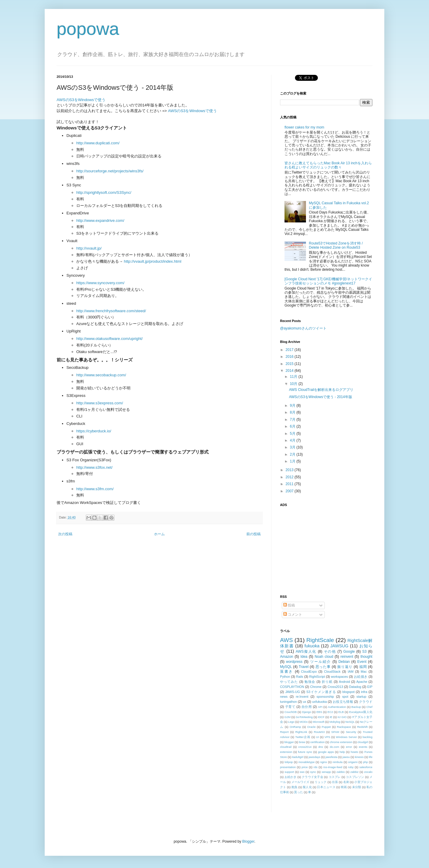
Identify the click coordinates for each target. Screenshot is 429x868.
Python (285, 677)
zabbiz (355, 772)
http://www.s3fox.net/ (94, 467)
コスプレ (335, 777)
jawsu (346, 757)
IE (331, 717)
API (320, 707)
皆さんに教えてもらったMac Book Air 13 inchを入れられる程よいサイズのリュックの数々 (328, 165)
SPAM (335, 732)
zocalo (368, 772)
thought (366, 657)
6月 (293, 426)
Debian (344, 662)
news (284, 697)
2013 (290, 470)
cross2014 (305, 747)
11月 (294, 377)
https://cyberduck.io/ (94, 431)
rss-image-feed (333, 767)
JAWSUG (339, 646)
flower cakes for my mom (304, 127)
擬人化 (307, 787)
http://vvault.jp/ (89, 248)
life (371, 757)
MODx (304, 722)
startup (362, 697)
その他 (330, 652)
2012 (290, 477)
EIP (370, 687)
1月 (293, 461)
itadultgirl (298, 757)
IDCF (321, 717)
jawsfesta (331, 757)
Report (284, 732)
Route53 (319, 732)
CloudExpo (309, 671)
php (366, 762)
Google (349, 652)
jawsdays (314, 757)
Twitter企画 (303, 737)
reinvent (347, 657)
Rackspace (344, 727)
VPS (327, 737)
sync (313, 772)
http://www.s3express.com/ (100, 403)
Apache (362, 682)
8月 (293, 412)
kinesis (359, 757)
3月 (293, 447)
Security (351, 732)
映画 (344, 787)
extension (286, 752)
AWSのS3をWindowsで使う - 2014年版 (321, 397)
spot (345, 697)
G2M (288, 717)
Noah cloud (324, 657)
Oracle (311, 727)
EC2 (330, 712)
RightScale (320, 640)
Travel (304, 667)
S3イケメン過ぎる (321, 692)
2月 (293, 454)
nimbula (338, 762)
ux (304, 702)
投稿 (289, 605)
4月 (293, 440)
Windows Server (346, 737)
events (363, 747)
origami (353, 762)
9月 (293, 406)
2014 (290, 371)
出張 (335, 782)
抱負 (294, 787)
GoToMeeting (304, 717)
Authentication (337, 707)
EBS (319, 712)
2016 (290, 357)
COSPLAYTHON (292, 687)
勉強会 (310, 682)
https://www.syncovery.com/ (100, 283)
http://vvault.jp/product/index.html (153, 261)
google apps (326, 752)
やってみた (289, 682)
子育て (290, 707)
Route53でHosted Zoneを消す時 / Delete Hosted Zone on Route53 (336, 245)
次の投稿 (65, 534)
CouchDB (291, 712)
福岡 (363, 667)
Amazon (287, 657)
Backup (356, 707)
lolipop (289, 762)
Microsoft (319, 722)
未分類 (357, 787)
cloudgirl (363, 742)
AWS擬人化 (306, 652)
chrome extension (341, 742)
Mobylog (335, 722)
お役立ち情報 (343, 702)
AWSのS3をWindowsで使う (81, 100)
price (305, 767)
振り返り (345, 667)
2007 (290, 491)
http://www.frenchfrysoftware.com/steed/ (111, 311)
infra (364, 692)
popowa (88, 29)
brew (302, 742)
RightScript (317, 677)
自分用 (307, 707)
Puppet (326, 727)
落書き (287, 671)
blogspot (348, 692)
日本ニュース (326, 787)
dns (321, 747)
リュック (321, 782)
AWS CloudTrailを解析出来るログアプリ (321, 390)
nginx (324, 762)
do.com (334, 747)
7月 (293, 420)
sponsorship (325, 697)
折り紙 (327, 682)
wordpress (294, 662)
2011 (290, 484)
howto (355, 752)
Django (307, 712)
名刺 (346, 782)
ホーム (159, 534)
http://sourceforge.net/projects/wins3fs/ (110, 171)
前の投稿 (254, 534)
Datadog (355, 687)
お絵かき (291, 777)
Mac (364, 671)
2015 (290, 364)
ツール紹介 (321, 662)
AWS (286, 640)
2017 (290, 350)
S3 (365, 652)
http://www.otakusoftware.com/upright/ (109, 339)
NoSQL (350, 722)
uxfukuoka (320, 702)
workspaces (339, 677)
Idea (304, 657)
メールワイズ (300, 782)
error (349, 747)
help (342, 752)
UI (318, 737)
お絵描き (361, 677)
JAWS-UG (292, 692)
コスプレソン (355, 777)
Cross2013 (335, 687)
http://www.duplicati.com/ (98, 143)
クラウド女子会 (313, 777)
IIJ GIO (342, 717)
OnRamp (295, 727)
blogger (289, 742)
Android (344, 682)
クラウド (366, 702)
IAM (350, 671)
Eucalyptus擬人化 (361, 712)
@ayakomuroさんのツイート (303, 328)
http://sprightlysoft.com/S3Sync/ (104, 192)
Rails (300, 677)
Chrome (316, 687)
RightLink (301, 732)
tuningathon (288, 702)
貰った (299, 792)
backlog (367, 737)
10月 (294, 384)
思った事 (323, 667)
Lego (291, 722)
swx (302, 772)
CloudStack (332, 671)
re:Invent (302, 697)
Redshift (362, 727)
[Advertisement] (317, 547)
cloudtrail (286, 747)
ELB (341, 712)
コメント (293, 615)
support (289, 772)
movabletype (307, 762)
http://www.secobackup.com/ (101, 375)
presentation (288, 767)
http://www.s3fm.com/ (95, 489)
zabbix (341, 772)
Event (362, 662)
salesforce (366, 767)
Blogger (248, 841)
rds (315, 767)
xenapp (326, 772)
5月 (293, 434)
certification (317, 742)
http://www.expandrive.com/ (100, 221)
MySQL (286, 667)
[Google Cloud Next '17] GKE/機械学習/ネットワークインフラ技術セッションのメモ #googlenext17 (328, 281)
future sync (305, 752)
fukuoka (312, 646)
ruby (351, 767)
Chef (369, 707)
